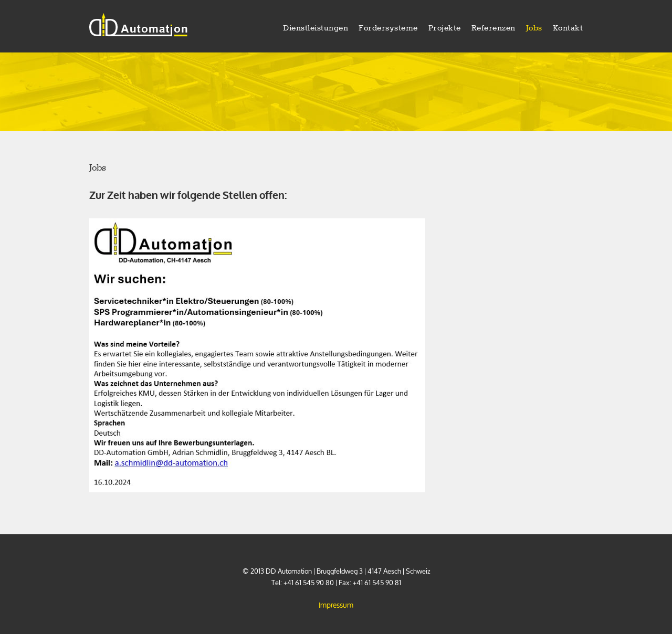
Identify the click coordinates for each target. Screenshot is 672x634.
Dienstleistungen (316, 28)
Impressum (336, 605)
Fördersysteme (388, 28)
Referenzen (493, 28)
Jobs (534, 28)
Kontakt (568, 28)
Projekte (445, 28)
